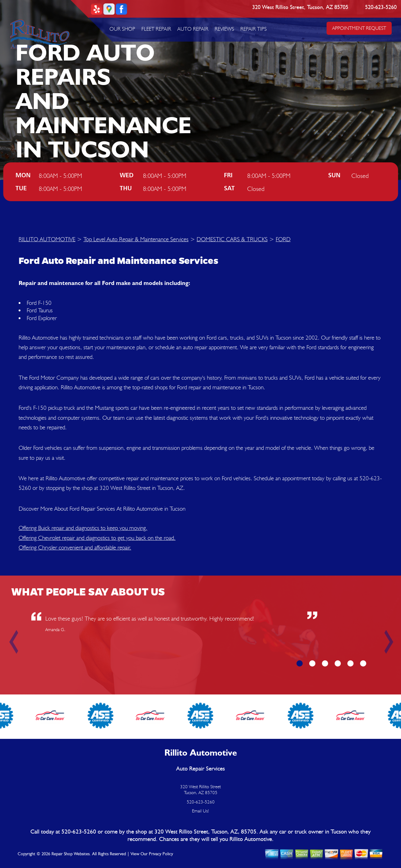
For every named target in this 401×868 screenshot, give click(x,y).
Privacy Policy (161, 854)
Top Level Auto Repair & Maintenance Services (136, 239)
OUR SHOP (122, 29)
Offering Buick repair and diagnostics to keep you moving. (83, 528)
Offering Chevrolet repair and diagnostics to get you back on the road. (97, 538)
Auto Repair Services (200, 769)
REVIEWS (224, 29)
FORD (283, 239)
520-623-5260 (381, 7)
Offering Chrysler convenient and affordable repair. (75, 547)
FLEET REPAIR (156, 29)
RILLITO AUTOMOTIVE (47, 239)
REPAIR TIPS (254, 29)
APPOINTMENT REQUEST (359, 28)
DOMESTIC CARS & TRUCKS (232, 239)
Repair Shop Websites (71, 854)
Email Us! (200, 811)
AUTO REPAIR (193, 29)
